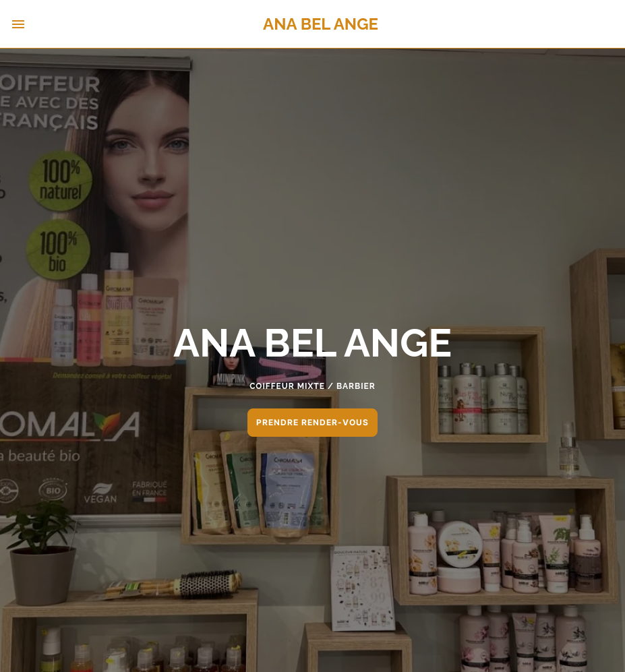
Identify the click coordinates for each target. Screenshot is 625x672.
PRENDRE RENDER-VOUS (312, 422)
